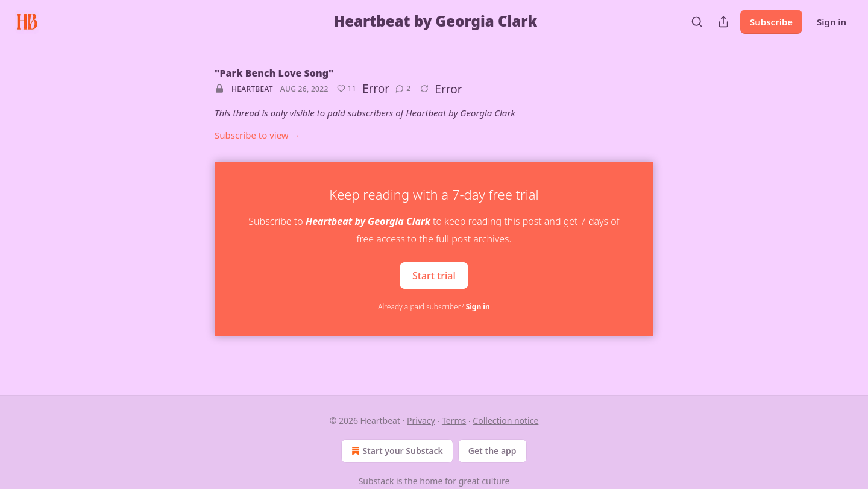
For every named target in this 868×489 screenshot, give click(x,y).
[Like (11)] (347, 89)
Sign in (832, 22)
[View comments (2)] (403, 89)
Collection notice (505, 421)
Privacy (421, 421)
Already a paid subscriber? (434, 307)
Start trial (434, 275)
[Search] (697, 22)
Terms (454, 421)
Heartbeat (252, 89)
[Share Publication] (723, 22)
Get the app (492, 451)
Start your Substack (396, 451)
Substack (376, 481)
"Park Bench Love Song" (274, 73)
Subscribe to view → (257, 135)
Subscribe (771, 22)
